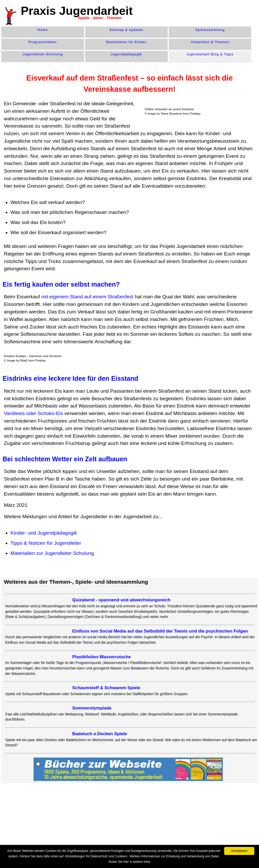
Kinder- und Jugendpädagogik (44, 533)
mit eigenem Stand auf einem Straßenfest (87, 297)
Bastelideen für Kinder (126, 42)
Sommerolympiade (92, 708)
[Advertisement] (100, 824)
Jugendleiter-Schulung (43, 54)
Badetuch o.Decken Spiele (100, 734)
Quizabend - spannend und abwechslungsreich (121, 600)
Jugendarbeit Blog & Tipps (210, 54)
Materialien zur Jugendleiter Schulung (52, 553)
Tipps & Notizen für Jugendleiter (46, 543)
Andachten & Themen (210, 42)
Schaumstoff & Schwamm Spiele (106, 688)
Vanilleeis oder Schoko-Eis (33, 413)
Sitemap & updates (126, 30)
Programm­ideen (43, 42)
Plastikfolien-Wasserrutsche (102, 657)
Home (43, 30)
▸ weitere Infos (140, 862)
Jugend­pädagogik (126, 54)
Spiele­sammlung (210, 30)
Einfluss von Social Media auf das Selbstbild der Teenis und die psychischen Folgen (160, 631)
